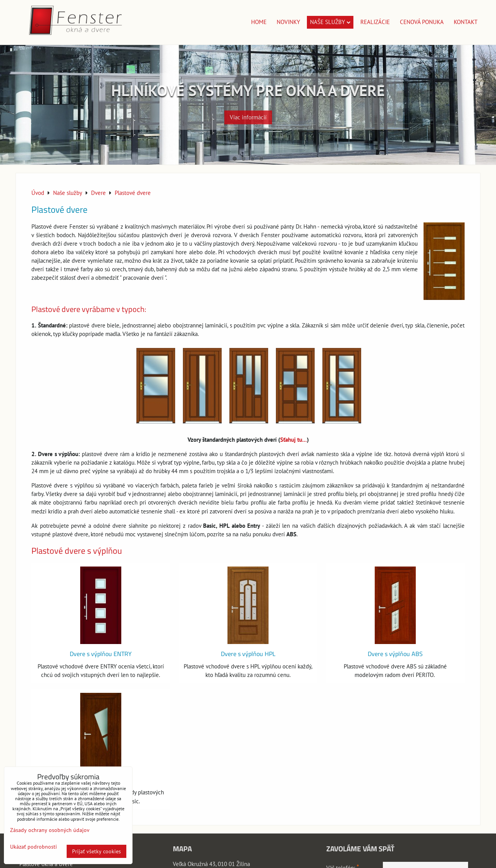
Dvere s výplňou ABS (395, 654)
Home (259, 22)
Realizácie (375, 22)
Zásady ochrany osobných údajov (50, 830)
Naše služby (330, 22)
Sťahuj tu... (294, 440)
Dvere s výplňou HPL (248, 654)
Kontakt (466, 22)
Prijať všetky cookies (96, 851)
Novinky (288, 22)
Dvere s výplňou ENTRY (101, 654)
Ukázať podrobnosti (34, 847)
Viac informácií (248, 113)
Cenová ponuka (422, 22)
